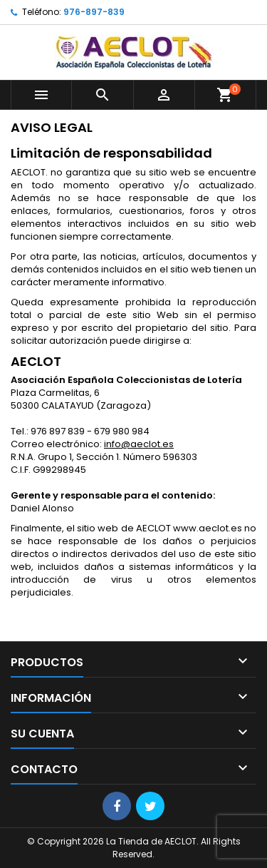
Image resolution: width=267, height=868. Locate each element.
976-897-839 (94, 12)
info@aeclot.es (139, 444)
